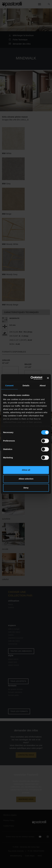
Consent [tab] (9, 385)
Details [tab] (26, 385)
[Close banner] (48, 378)
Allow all (26, 470)
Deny (26, 488)
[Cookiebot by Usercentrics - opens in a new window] (32, 378)
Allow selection (26, 479)
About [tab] (43, 385)
